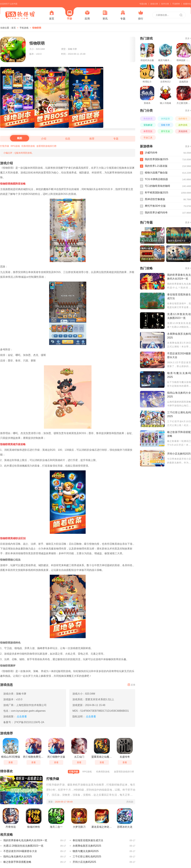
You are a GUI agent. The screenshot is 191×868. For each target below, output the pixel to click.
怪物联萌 (37, 28)
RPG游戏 (15, 146)
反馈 (131, 685)
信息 (68, 139)
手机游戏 (24, 28)
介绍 (44, 139)
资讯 (105, 15)
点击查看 (91, 717)
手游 (69, 15)
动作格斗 (183, 119)
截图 (20, 138)
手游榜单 (176, 4)
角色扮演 (148, 119)
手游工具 (148, 138)
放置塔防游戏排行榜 (46, 146)
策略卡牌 (165, 125)
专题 (123, 15)
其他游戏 (183, 131)
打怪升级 (5, 146)
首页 (52, 15)
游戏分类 (154, 4)
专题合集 (143, 4)
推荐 (92, 139)
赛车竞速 (165, 131)
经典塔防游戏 (28, 146)
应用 (87, 15)
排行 (141, 15)
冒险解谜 (148, 125)
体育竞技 (148, 131)
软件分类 (165, 4)
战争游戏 (183, 125)
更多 (188, 38)
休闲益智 (165, 119)
